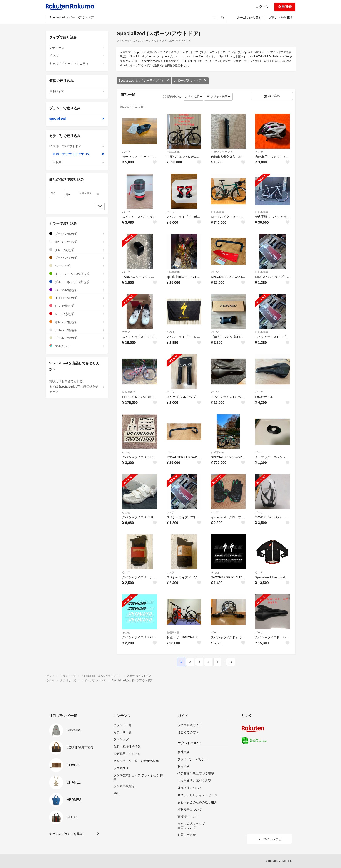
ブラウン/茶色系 (77, 258)
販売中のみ (172, 97)
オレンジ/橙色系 (77, 322)
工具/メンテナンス (222, 152)
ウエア (126, 332)
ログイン (262, 7)
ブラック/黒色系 (77, 234)
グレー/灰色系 (77, 250)
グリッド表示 (218, 97)
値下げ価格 (77, 91)
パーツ (126, 152)
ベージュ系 (77, 266)
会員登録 (285, 7)
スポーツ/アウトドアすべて (79, 154)
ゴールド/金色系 (77, 338)
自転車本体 (173, 152)
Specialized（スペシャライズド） (144, 81)
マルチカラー (77, 346)
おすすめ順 (193, 97)
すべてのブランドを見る (66, 834)
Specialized (77, 119)
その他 (259, 152)
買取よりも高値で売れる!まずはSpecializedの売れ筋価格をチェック (77, 386)
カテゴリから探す (249, 18)
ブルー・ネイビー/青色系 (77, 282)
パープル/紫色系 (77, 290)
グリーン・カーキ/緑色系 (77, 274)
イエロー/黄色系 (77, 298)
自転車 (79, 162)
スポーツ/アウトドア (190, 81)
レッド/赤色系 (77, 314)
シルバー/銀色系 (77, 330)
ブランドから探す (281, 18)
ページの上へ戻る (269, 839)
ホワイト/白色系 (77, 242)
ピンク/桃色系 (77, 306)
